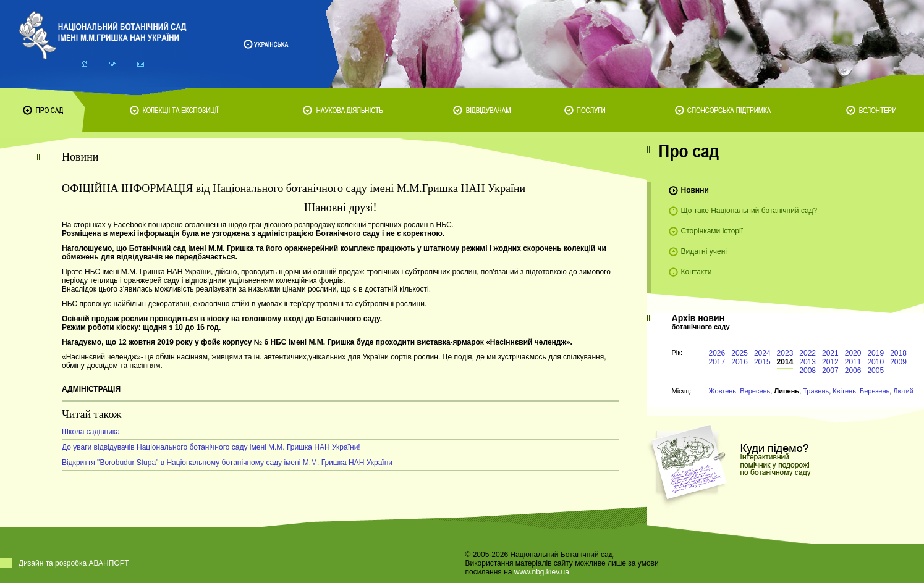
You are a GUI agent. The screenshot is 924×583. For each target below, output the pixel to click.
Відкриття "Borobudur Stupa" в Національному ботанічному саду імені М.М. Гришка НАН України (227, 463)
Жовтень (723, 391)
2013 (807, 362)
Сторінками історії (712, 231)
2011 (853, 362)
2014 (785, 362)
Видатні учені (704, 251)
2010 (875, 362)
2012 (830, 362)
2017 (717, 362)
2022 (807, 353)
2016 (740, 362)
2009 (898, 362)
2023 (785, 353)
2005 (875, 371)
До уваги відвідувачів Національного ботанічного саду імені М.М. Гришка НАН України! (211, 447)
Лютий (903, 391)
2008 (807, 371)
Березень (875, 391)
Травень (816, 391)
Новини (695, 190)
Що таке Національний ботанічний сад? (749, 211)
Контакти (697, 272)
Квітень (844, 391)
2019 (875, 353)
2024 (762, 353)
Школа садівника (91, 432)
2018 (898, 353)
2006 (853, 371)
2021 (830, 353)
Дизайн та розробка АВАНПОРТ (74, 563)
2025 (740, 353)
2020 (853, 353)
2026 (717, 353)
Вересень (755, 391)
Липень (786, 391)
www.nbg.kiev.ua (542, 572)
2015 (762, 362)
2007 (830, 371)
